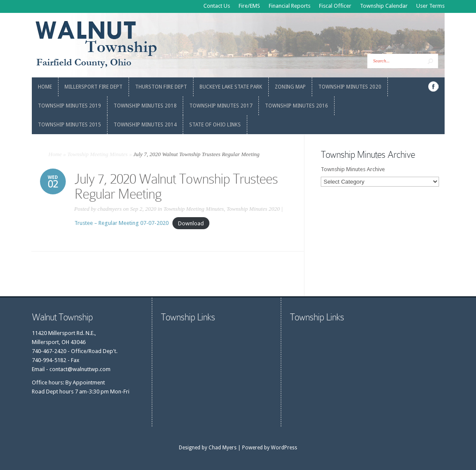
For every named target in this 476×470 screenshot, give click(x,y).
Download (191, 223)
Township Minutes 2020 (253, 209)
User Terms (430, 6)
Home (55, 154)
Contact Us (217, 6)
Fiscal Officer (335, 6)
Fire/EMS (249, 6)
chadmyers (110, 209)
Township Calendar (384, 6)
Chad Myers (223, 448)
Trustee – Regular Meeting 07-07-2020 (121, 223)
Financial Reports (290, 6)
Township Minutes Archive (353, 169)
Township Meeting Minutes (98, 154)
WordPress (284, 448)
